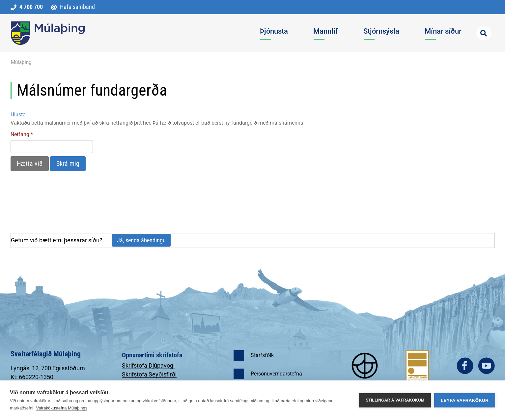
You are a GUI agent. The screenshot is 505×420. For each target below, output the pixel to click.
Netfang (20, 134)
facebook (465, 366)
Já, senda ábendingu (141, 240)
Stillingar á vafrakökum (395, 400)
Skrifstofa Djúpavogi (148, 365)
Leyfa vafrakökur (465, 400)
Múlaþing (21, 62)
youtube (486, 366)
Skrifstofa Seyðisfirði (149, 374)
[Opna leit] (484, 33)
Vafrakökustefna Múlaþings (62, 408)
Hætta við (30, 164)
